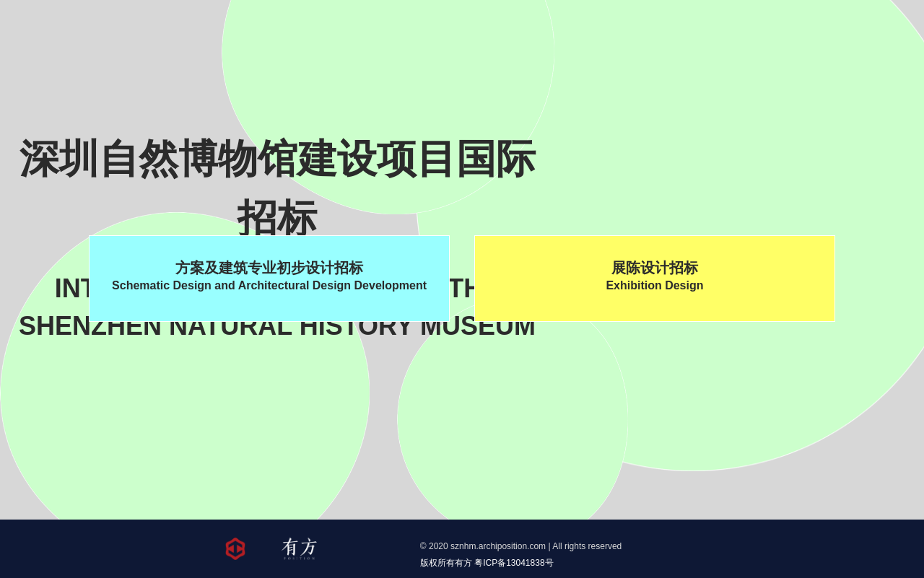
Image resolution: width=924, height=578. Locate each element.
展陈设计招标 (655, 277)
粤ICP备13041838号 (514, 563)
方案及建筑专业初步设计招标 (269, 277)
